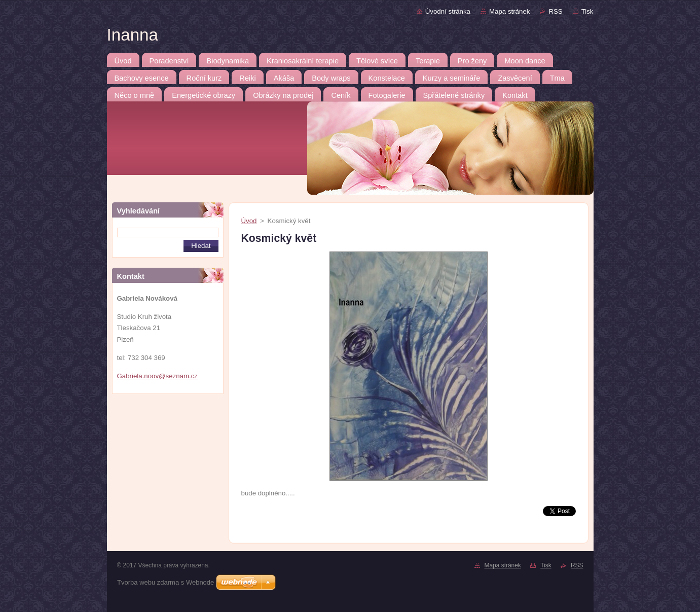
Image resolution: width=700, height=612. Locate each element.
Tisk (587, 11)
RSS (555, 11)
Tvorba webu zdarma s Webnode (165, 582)
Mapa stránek (509, 11)
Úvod (249, 221)
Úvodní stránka (448, 11)
